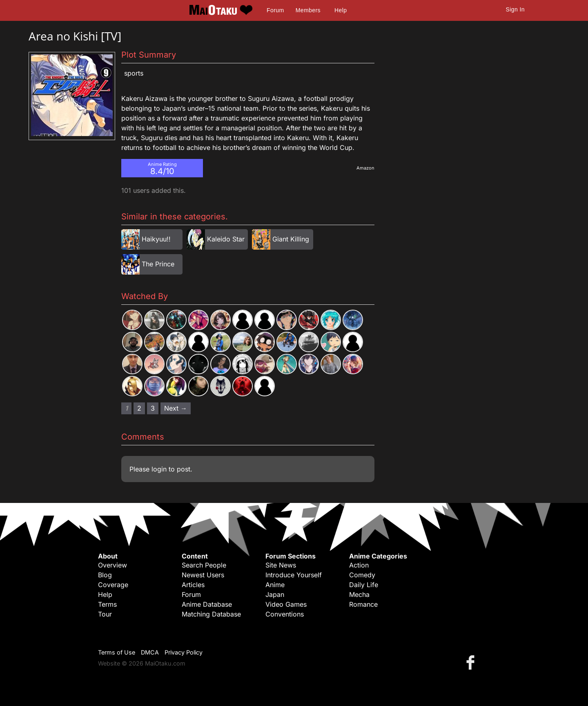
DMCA (150, 652)
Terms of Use (117, 652)
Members (308, 10)
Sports (134, 73)
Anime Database (207, 604)
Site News (281, 565)
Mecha (359, 594)
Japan (275, 594)
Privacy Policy (184, 652)
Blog (105, 575)
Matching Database (211, 614)
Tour (105, 614)
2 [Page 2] (139, 408)
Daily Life (364, 585)
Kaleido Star (226, 239)
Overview (112, 565)
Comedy (362, 575)
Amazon (365, 168)
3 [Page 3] (153, 408)
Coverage (113, 585)
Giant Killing (291, 239)
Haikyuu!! (156, 239)
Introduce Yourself (294, 575)
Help (341, 10)
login (159, 469)
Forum (275, 10)
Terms (107, 604)
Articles (193, 585)
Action (359, 565)
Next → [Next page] (176, 408)
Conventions (285, 614)
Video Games (286, 604)
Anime (275, 585)
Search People (204, 565)
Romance (363, 604)
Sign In (515, 9)
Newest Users (203, 575)
